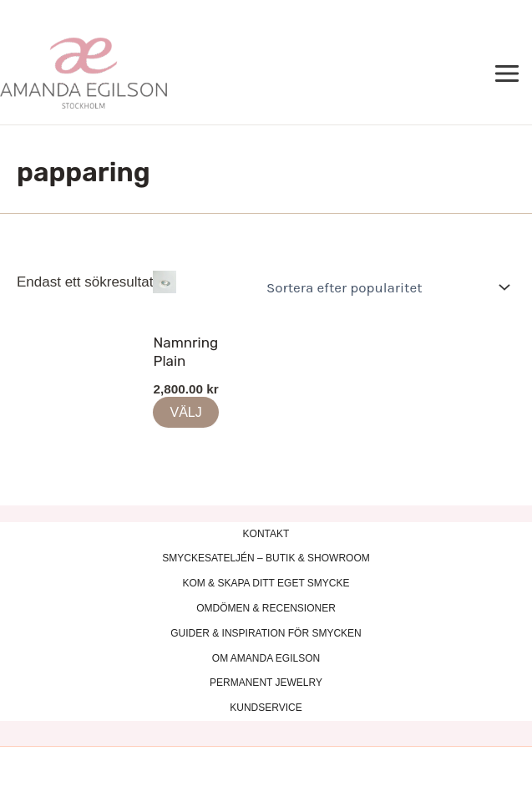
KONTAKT (266, 534)
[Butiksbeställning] (385, 287)
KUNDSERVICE (266, 708)
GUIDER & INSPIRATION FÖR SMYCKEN (266, 633)
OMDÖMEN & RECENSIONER (266, 608)
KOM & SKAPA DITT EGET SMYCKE (266, 583)
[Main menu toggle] (508, 74)
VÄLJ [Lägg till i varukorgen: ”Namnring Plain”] (185, 412)
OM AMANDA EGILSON (266, 658)
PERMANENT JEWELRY (266, 683)
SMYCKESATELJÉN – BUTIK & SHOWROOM (266, 558)
